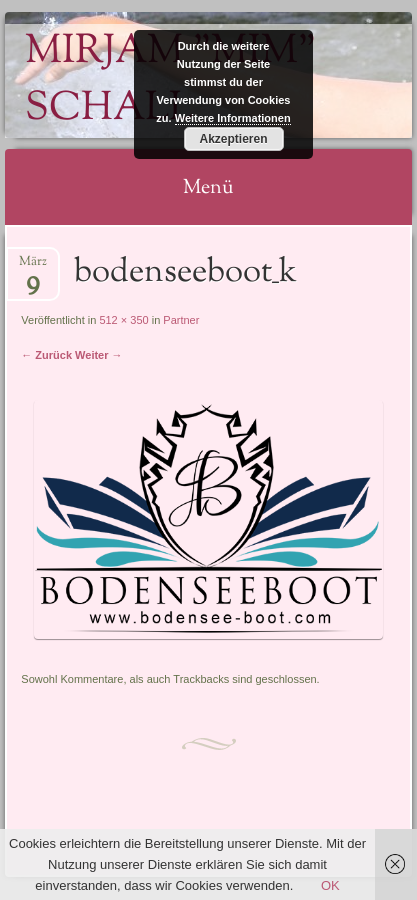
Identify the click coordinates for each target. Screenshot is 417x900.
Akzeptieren (233, 139)
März (33, 267)
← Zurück (46, 355)
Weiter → (98, 355)
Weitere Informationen (233, 118)
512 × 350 (123, 320)
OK (330, 885)
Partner (181, 320)
